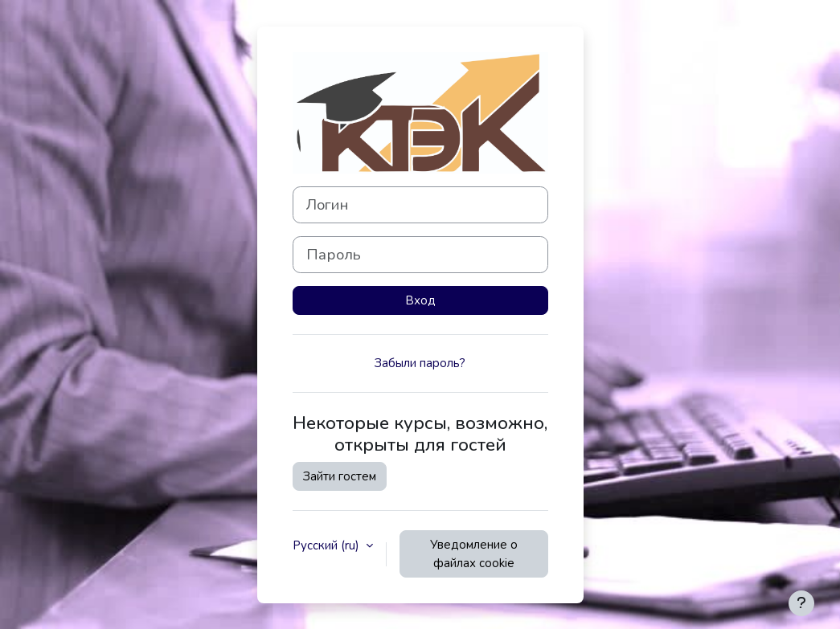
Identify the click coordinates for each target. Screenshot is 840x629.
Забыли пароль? (420, 363)
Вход (420, 300)
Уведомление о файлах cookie (474, 554)
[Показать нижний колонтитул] (801, 603)
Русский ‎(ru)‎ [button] (328, 545)
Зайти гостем (340, 476)
